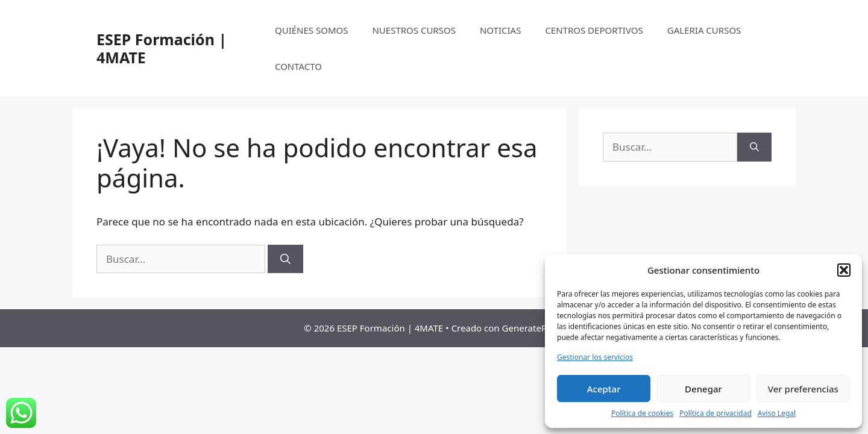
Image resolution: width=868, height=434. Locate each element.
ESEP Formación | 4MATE (162, 48)
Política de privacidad (715, 413)
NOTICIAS (500, 30)
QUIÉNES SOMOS (312, 30)
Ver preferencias (803, 389)
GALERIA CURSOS (704, 30)
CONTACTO (298, 66)
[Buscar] (285, 259)
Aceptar (604, 389)
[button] (844, 270)
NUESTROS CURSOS (414, 30)
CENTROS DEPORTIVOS (594, 30)
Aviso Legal (777, 413)
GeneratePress (533, 328)
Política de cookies (642, 413)
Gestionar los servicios (595, 357)
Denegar (703, 389)
